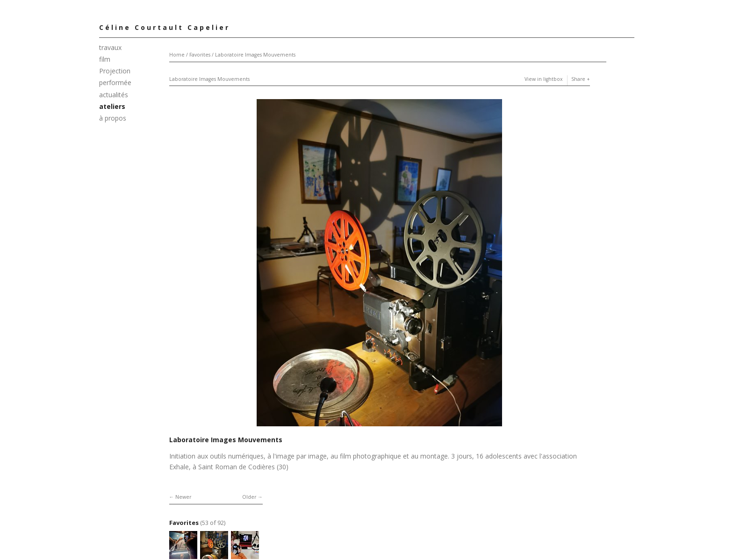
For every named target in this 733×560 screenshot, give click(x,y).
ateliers (112, 106)
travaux (110, 47)
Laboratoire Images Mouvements (255, 55)
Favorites (200, 55)
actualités (114, 95)
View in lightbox (544, 79)
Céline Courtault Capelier (165, 27)
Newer (183, 497)
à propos (113, 118)
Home (177, 55)
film (105, 59)
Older (249, 497)
